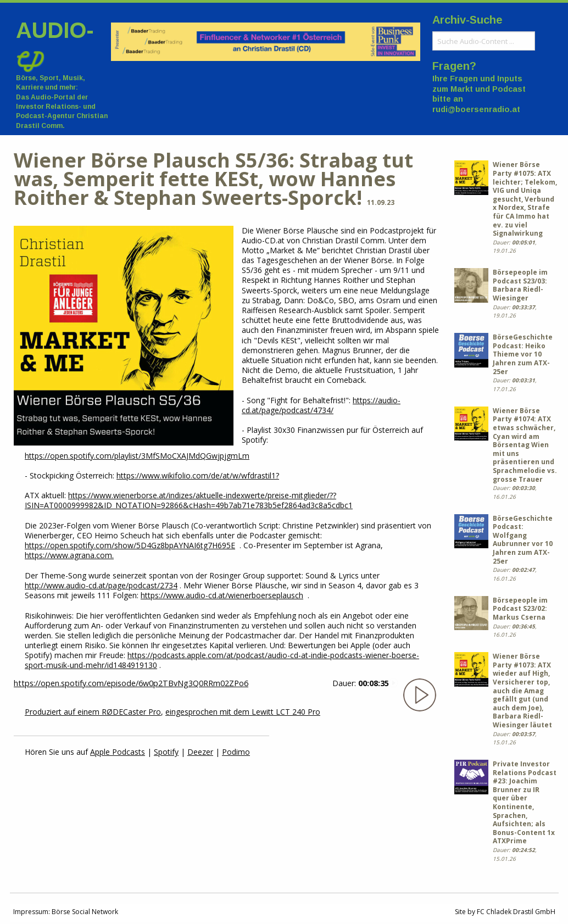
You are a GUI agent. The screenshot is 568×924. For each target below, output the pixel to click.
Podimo (236, 752)
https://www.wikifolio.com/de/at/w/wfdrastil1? (198, 475)
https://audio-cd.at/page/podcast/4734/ (321, 405)
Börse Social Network (85, 912)
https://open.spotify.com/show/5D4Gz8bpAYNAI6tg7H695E (130, 545)
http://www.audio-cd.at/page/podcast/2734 (101, 585)
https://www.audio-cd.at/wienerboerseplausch (222, 595)
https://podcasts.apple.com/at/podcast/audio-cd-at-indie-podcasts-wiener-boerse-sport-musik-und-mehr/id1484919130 (222, 660)
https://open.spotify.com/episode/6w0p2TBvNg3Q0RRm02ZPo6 (131, 683)
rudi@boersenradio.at (476, 109)
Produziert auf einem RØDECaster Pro (93, 712)
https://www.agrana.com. (69, 555)
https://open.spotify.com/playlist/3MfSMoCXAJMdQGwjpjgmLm (137, 456)
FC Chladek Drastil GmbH (516, 912)
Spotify (166, 752)
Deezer (200, 752)
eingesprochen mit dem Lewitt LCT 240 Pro (243, 712)
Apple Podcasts (118, 752)
